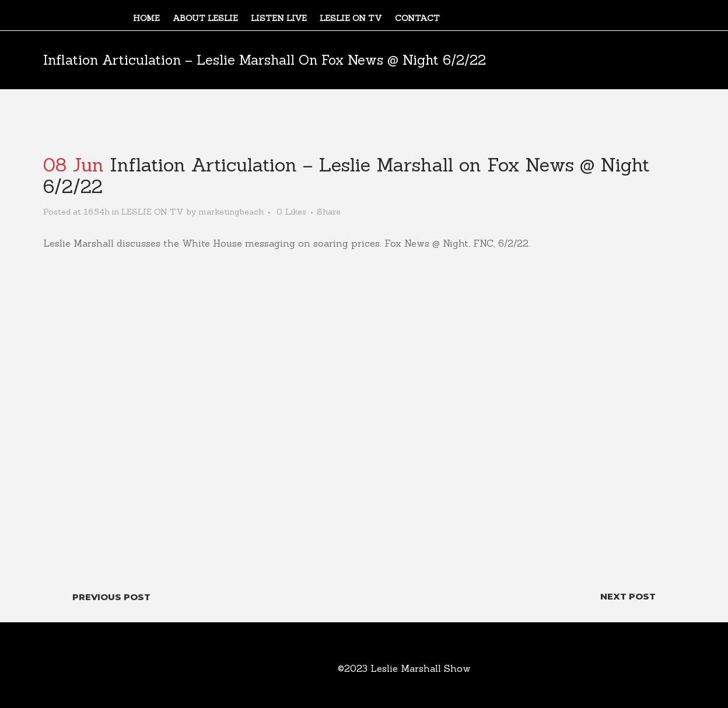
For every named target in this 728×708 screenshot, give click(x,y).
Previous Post (111, 597)
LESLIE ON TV (153, 212)
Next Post (628, 596)
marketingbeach (231, 212)
